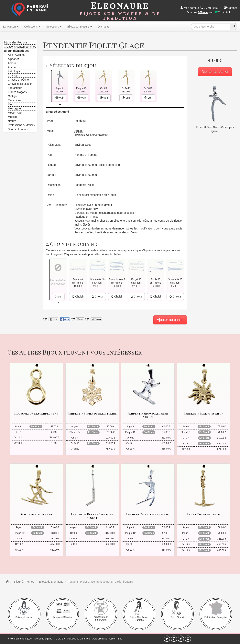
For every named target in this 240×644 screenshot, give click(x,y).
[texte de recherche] (211, 27)
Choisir (78, 297)
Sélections (54, 27)
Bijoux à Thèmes (24, 582)
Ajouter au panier (215, 72)
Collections (32, 27)
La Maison (11, 27)
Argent (78, 131)
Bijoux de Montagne (51, 582)
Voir (60, 98)
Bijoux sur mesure (80, 27)
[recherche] (234, 27)
